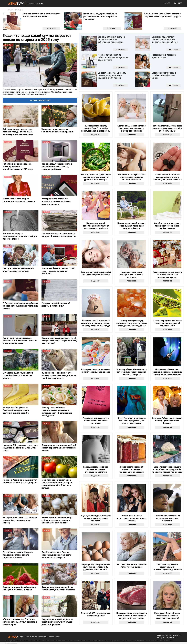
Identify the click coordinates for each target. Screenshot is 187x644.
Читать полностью (40, 100)
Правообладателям (11, 643)
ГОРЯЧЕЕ (178, 3)
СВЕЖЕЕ (167, 3)
